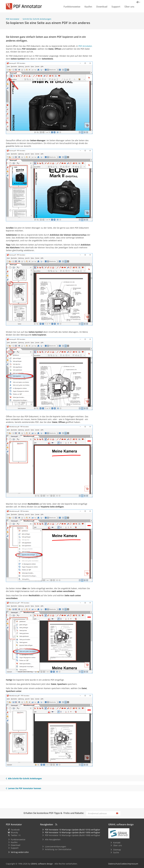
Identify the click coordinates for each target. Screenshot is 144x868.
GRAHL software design (42, 864)
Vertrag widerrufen (20, 852)
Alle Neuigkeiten (53, 839)
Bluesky (14, 832)
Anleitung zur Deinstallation (58, 849)
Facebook (15, 830)
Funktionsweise (72, 7)
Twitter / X (16, 835)
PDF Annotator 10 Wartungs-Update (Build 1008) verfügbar (73, 835)
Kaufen (88, 7)
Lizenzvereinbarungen (56, 847)
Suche (116, 852)
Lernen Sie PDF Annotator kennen (23, 788)
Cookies (124, 864)
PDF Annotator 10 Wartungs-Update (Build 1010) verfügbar (73, 830)
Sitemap (117, 850)
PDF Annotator (85, 46)
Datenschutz (114, 864)
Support (116, 7)
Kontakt (117, 843)
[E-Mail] (100, 813)
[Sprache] (138, 2)
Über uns (129, 7)
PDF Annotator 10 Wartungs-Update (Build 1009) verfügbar (73, 832)
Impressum (133, 864)
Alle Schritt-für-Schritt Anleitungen (24, 778)
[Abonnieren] (117, 813)
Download (102, 7)
